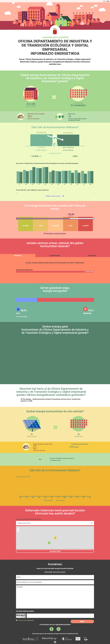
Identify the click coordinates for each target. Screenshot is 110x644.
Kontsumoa (18, 256)
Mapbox (92, 549)
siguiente (93, 193)
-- (55, 193)
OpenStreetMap (74, 549)
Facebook (51, 629)
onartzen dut (25, 620)
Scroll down (55, 642)
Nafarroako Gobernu (56, 37)
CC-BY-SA (84, 549)
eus (108, 1)
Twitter (59, 629)
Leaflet (64, 549)
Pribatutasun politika (22, 620)
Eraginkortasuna (55, 256)
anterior (17, 193)
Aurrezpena (92, 256)
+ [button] (18, 528)
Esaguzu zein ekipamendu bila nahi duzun (29, 519)
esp (104, 1)
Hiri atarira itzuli (55, 551)
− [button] (18, 531)
